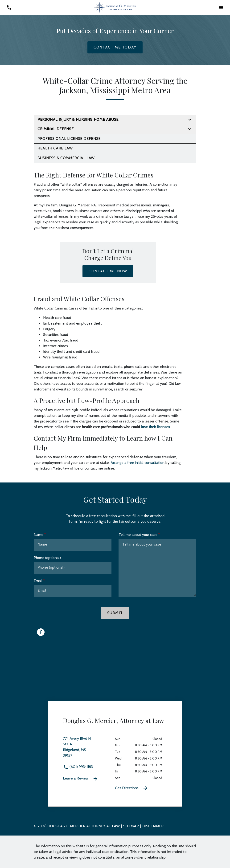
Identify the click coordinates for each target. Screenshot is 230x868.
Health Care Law (55, 148)
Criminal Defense (55, 129)
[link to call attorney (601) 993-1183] (9, 7)
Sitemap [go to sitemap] (131, 826)
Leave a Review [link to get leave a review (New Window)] (81, 779)
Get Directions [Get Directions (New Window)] (132, 788)
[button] (221, 7)
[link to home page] (115, 7)
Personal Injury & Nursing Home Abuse (78, 119)
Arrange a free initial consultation (138, 463)
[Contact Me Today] (115, 47)
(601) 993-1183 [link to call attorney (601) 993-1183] (78, 767)
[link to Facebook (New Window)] (41, 632)
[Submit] (115, 613)
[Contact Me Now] (108, 271)
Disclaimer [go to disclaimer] (153, 826)
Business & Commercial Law (66, 158)
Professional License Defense (69, 139)
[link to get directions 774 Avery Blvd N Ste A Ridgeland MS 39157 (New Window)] (89, 750)
